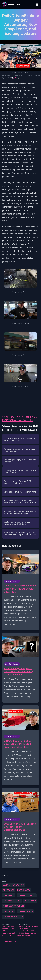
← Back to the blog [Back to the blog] (10, 941)
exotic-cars (24, 890)
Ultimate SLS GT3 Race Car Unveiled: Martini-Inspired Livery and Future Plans (18, 744)
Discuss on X (7, 876)
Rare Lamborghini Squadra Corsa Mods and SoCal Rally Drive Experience (19, 672)
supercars (9, 890)
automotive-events (14, 906)
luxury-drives (25, 911)
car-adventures (12, 901)
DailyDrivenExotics (13, 885)
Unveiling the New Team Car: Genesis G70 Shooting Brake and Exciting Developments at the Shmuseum (28, 931)
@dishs (16, 78)
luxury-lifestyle (27, 895)
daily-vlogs (30, 901)
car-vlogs (9, 895)
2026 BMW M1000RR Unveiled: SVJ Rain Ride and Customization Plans (20, 827)
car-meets (9, 911)
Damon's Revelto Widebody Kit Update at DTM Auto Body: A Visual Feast (20, 589)
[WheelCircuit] (13, 5)
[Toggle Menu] (37, 5)
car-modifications (13, 917)
